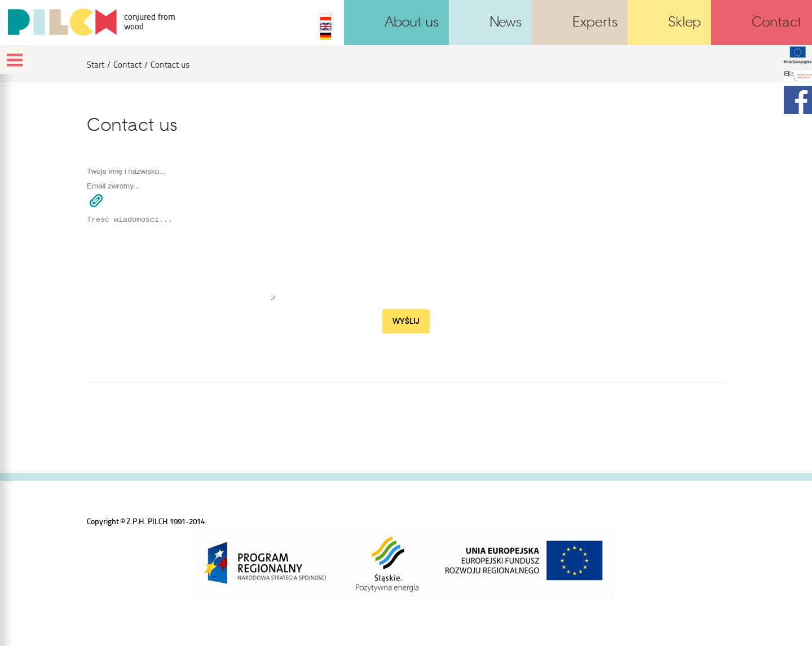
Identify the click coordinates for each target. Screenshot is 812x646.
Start (96, 65)
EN (326, 27)
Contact (127, 65)
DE (326, 36)
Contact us (170, 65)
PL (326, 17)
